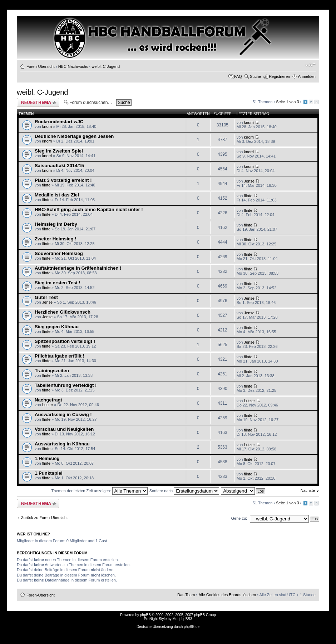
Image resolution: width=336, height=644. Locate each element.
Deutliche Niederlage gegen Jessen (74, 136)
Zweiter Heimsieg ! (56, 239)
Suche (255, 76)
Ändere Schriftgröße (310, 65)
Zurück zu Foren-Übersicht (44, 518)
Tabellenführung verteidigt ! (66, 385)
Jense (249, 181)
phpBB (145, 615)
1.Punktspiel (49, 473)
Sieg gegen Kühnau (57, 327)
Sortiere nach (184, 491)
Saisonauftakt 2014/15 (59, 166)
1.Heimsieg (47, 458)
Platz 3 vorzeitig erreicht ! (63, 180)
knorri (47, 126)
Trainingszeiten (52, 371)
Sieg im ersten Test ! (58, 283)
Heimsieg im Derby (56, 224)
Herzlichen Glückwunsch (63, 312)
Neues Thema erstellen (38, 102)
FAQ (238, 76)
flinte (46, 185)
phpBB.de (192, 627)
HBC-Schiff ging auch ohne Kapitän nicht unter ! (89, 209)
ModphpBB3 (182, 619)
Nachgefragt (48, 400)
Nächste (308, 490)
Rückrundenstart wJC (59, 122)
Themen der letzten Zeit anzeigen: (100, 491)
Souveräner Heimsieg (59, 253)
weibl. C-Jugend (106, 66)
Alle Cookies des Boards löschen (227, 595)
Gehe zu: (239, 518)
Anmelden (307, 76)
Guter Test (46, 297)
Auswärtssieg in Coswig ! (63, 415)
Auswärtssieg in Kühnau (62, 444)
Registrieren (279, 76)
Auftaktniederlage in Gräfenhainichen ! (78, 268)
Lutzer (48, 405)
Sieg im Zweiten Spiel (59, 151)
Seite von (287, 102)
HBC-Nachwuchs (73, 66)
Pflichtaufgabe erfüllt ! (60, 356)
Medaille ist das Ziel (57, 195)
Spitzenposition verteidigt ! (65, 341)
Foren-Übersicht (41, 66)
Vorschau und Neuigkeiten (64, 429)
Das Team (186, 595)
